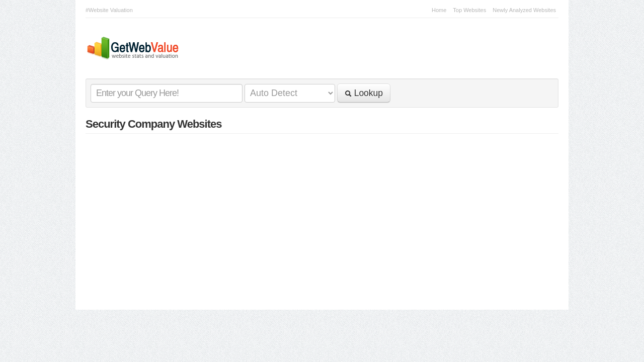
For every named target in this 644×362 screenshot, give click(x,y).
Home (439, 10)
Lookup (364, 93)
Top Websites (469, 10)
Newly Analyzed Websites (524, 10)
